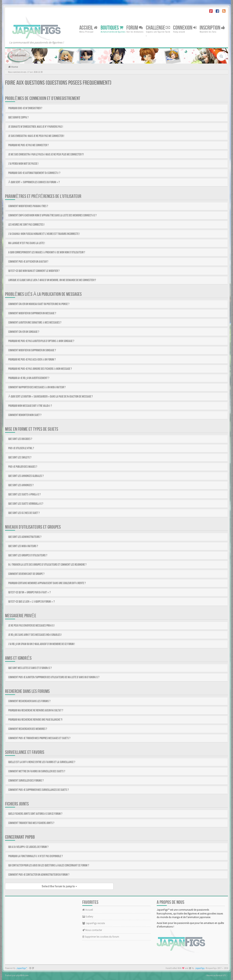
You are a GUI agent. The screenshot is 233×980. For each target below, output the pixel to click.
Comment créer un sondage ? (24, 332)
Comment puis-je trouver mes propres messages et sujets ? (39, 738)
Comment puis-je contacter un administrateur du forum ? (39, 875)
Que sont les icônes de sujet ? (24, 513)
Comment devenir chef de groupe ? (26, 574)
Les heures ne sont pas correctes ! (26, 225)
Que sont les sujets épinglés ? (24, 495)
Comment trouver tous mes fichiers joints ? (31, 823)
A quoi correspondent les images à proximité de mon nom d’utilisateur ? (47, 252)
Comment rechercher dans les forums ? (29, 701)
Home (14, 67)
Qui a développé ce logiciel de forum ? (28, 847)
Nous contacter (92, 930)
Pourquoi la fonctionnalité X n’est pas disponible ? (36, 856)
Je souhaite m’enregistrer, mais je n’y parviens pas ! (36, 127)
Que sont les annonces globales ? (26, 476)
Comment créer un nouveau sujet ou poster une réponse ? (39, 304)
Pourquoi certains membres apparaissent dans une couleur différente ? (47, 583)
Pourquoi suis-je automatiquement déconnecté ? (34, 173)
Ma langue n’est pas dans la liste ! (27, 243)
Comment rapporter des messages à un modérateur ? (37, 387)
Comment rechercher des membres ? (28, 729)
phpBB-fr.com (22, 975)
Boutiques (112, 28)
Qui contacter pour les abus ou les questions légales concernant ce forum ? (49, 865)
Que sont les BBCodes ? (20, 439)
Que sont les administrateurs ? (25, 537)
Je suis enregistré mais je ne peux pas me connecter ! (36, 136)
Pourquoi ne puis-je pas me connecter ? (28, 145)
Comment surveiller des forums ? (26, 781)
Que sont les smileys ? (20, 458)
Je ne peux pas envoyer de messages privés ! (31, 626)
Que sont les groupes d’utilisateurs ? (28, 555)
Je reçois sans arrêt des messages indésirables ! (35, 635)
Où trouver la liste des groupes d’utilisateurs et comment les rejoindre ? (47, 565)
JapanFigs (200, 968)
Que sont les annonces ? (21, 485)
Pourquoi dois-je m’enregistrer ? (25, 108)
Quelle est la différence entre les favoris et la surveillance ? (42, 762)
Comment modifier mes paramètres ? (28, 206)
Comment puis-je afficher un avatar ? (28, 262)
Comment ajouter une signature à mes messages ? (35, 323)
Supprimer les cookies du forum (101, 937)
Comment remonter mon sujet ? (25, 415)
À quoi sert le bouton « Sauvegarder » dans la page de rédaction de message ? (51, 397)
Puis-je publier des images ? (23, 467)
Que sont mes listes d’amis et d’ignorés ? (30, 668)
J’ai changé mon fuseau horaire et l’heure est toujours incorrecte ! (44, 234)
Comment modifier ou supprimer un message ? (32, 313)
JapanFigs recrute (94, 923)
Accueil (88, 28)
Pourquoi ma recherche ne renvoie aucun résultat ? (36, 710)
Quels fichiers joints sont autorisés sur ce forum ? (35, 814)
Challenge (158, 28)
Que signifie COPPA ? (18, 118)
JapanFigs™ (22, 968)
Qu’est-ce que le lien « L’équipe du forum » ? (31, 602)
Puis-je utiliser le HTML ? (21, 448)
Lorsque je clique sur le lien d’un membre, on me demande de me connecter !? (52, 280)
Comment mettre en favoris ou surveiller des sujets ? (37, 771)
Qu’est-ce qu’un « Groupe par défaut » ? (29, 592)
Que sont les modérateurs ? (23, 546)
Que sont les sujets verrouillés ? (26, 504)
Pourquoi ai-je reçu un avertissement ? (29, 378)
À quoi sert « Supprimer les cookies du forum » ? (34, 182)
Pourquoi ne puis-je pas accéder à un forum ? (32, 360)
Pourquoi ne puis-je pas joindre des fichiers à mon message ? (40, 369)
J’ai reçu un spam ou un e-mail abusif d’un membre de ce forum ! (42, 644)
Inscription (212, 28)
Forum (135, 28)
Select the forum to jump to (59, 886)
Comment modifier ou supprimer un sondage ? (32, 350)
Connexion (185, 28)
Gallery (88, 917)
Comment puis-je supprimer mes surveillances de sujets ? (39, 790)
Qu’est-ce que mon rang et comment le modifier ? (34, 271)
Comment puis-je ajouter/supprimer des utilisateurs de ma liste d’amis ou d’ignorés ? (54, 677)
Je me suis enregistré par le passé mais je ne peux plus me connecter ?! (46, 155)
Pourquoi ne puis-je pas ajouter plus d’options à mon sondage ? (41, 341)
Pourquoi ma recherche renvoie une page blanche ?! (35, 720)
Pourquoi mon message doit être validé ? (30, 406)
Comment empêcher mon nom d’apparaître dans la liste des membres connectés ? (52, 215)
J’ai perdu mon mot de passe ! (23, 164)
